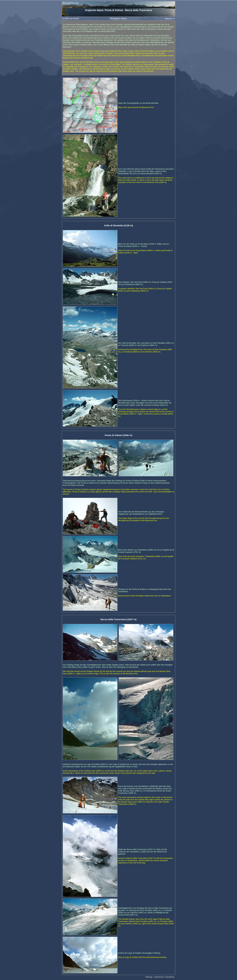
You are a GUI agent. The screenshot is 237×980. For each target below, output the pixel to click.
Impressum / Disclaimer (164, 977)
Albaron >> (170, 19)
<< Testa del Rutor (70, 19)
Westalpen (115, 19)
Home (124, 19)
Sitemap (149, 977)
